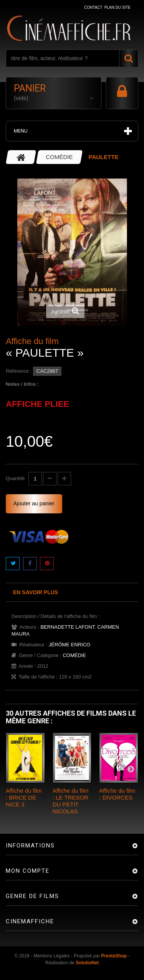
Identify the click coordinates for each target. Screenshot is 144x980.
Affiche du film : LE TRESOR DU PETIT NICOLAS (71, 801)
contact (93, 7)
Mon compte (28, 871)
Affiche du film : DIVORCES (117, 794)
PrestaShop (114, 956)
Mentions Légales (51, 956)
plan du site (118, 7)
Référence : (19, 371)
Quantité (15, 478)
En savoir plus (36, 592)
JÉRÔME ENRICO (70, 645)
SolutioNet (87, 963)
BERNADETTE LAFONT (67, 627)
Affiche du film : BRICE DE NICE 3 (24, 797)
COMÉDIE (74, 655)
